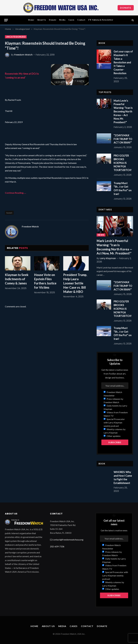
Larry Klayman (108, 258)
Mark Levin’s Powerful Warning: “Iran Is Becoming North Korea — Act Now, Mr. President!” (123, 111)
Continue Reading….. (16, 193)
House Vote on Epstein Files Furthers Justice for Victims (45, 281)
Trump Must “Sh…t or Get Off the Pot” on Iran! (123, 189)
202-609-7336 (57, 546)
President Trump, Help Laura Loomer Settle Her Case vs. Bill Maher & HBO (75, 283)
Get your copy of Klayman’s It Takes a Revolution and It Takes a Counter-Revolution (123, 62)
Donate (126, 8)
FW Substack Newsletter (101, 20)
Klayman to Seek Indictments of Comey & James (17, 279)
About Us (42, 20)
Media (62, 20)
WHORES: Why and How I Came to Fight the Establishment (123, 477)
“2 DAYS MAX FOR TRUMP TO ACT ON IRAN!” (123, 139)
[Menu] (6, 20)
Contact (81, 20)
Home (31, 20)
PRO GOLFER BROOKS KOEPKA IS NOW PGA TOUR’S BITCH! (123, 163)
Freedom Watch (23, 55)
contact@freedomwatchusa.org (68, 540)
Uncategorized (16, 37)
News (101, 235)
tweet (9, 213)
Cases (71, 20)
